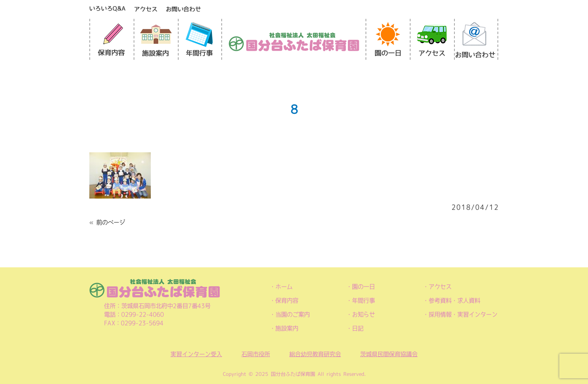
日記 (358, 328)
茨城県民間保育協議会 (389, 354)
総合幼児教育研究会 (315, 354)
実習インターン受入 (196, 354)
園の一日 (363, 287)
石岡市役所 (256, 354)
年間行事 (363, 300)
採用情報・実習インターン (463, 314)
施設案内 (287, 328)
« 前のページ (107, 222)
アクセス (440, 287)
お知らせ (363, 314)
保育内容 (287, 300)
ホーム (284, 287)
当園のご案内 (293, 314)
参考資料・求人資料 (454, 300)
